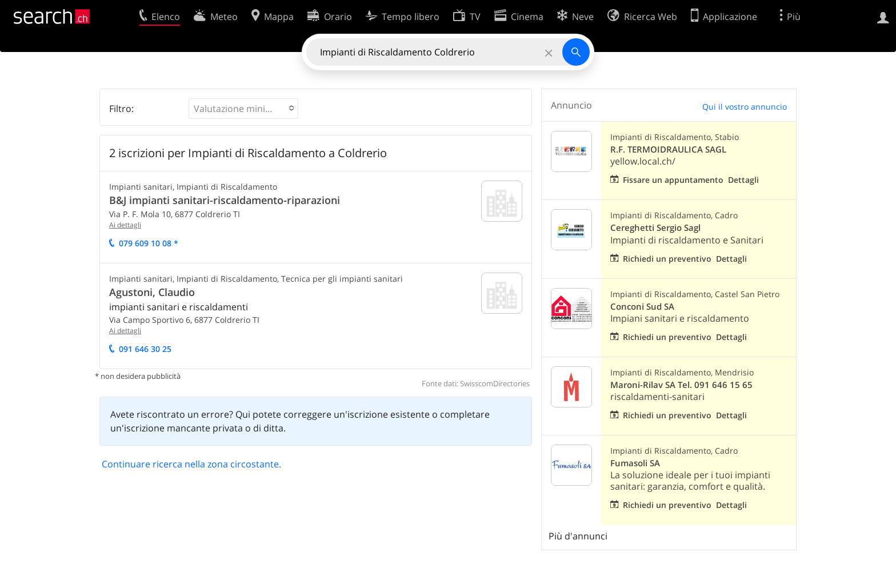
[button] (243, 109)
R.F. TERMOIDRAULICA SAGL (668, 149)
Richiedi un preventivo (667, 259)
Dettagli (743, 180)
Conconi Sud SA (642, 307)
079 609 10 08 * (149, 243)
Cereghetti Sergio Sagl (655, 228)
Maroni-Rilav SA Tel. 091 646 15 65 (681, 385)
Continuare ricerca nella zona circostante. (191, 464)
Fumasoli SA (635, 463)
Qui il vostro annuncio (745, 107)
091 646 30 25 (145, 349)
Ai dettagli (125, 225)
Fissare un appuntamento (673, 180)
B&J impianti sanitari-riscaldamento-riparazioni (225, 200)
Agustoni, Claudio (152, 292)
